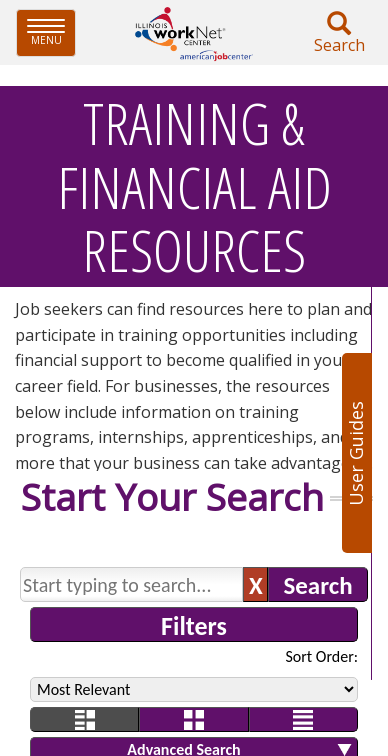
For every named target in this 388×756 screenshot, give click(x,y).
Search (339, 33)
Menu (51, 32)
